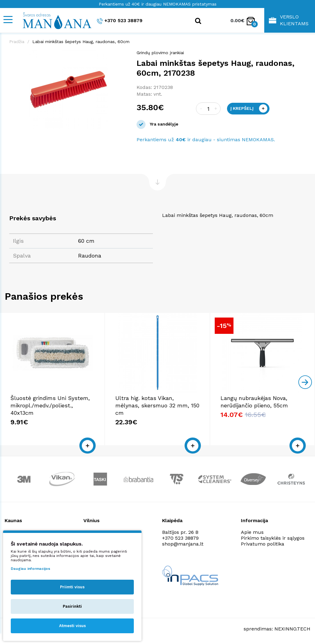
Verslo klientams (289, 20)
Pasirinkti (72, 606)
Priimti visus (72, 587)
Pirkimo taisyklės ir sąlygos (273, 538)
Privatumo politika (263, 544)
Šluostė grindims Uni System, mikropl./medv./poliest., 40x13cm (50, 405)
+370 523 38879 (120, 21)
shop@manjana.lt (183, 544)
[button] (122, 56)
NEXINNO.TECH (292, 629)
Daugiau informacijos (30, 569)
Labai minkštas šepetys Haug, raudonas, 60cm (81, 42)
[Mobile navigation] (8, 20)
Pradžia (17, 42)
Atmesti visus (72, 626)
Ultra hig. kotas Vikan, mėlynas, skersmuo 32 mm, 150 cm (157, 405)
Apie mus (252, 532)
